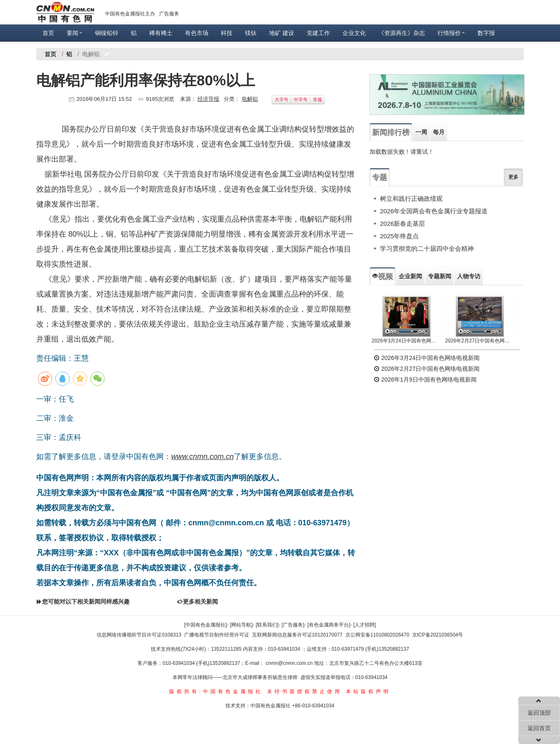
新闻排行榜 (391, 132)
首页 (48, 33)
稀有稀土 (161, 33)
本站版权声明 (368, 692)
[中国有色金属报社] (206, 625)
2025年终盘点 (399, 236)
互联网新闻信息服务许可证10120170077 (297, 635)
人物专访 (469, 276)
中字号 (301, 100)
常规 (317, 100)
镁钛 (251, 33)
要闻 (75, 33)
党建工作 (318, 33)
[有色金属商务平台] (329, 625)
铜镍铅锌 (107, 33)
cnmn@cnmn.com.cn (290, 663)
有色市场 (197, 33)
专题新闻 (440, 276)
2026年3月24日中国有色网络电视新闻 (406, 341)
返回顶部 (539, 713)
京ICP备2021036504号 (438, 635)
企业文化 (354, 33)
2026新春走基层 (402, 223)
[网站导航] (241, 625)
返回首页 (539, 728)
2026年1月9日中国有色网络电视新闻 (425, 379)
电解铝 (250, 99)
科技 (227, 33)
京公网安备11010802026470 (377, 635)
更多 (513, 177)
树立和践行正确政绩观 (411, 198)
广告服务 (169, 14)
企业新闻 (410, 276)
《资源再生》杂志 (402, 33)
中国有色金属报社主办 (130, 14)
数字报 (486, 33)
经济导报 (208, 99)
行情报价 (451, 33)
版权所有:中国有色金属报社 (216, 692)
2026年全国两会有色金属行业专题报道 (434, 211)
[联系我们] (267, 625)
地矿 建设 (282, 33)
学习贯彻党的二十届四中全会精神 (427, 248)
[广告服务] (293, 625)
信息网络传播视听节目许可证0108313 (139, 635)
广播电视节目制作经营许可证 (217, 635)
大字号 (281, 100)
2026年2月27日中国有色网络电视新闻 (480, 341)
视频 (382, 277)
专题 (380, 177)
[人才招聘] (365, 625)
